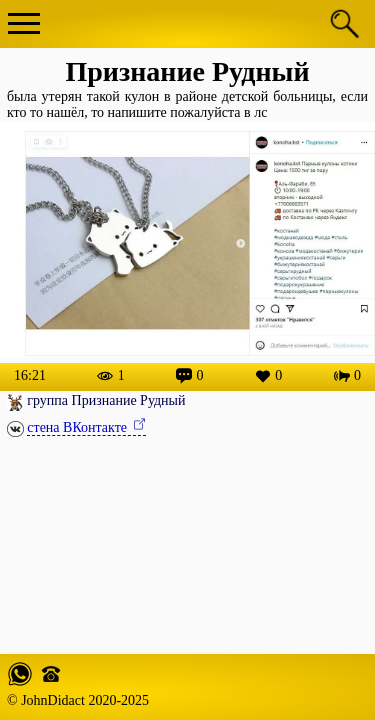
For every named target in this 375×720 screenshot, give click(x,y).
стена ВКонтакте (78, 427)
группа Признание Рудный (106, 400)
